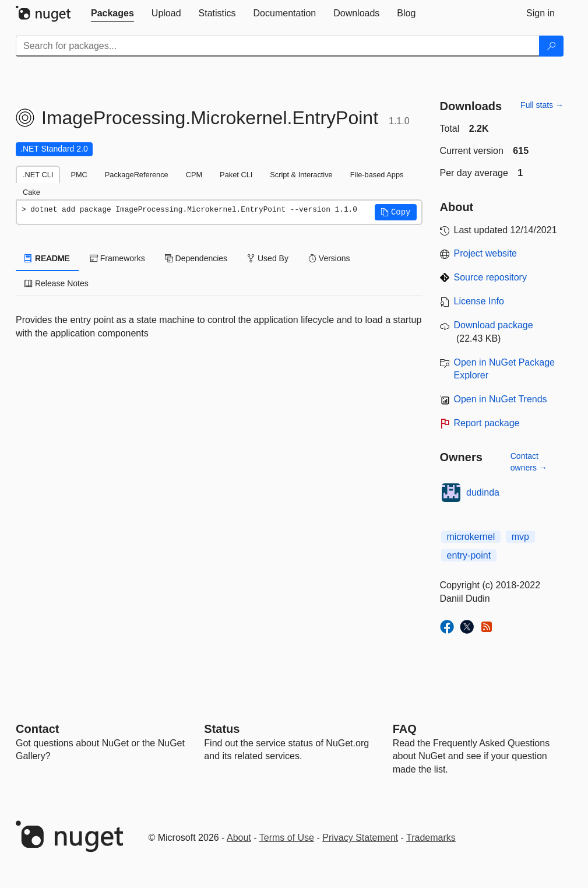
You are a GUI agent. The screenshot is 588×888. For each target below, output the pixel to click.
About (239, 838)
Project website (486, 253)
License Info (479, 301)
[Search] (551, 46)
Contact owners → (529, 462)
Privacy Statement (360, 838)
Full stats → (542, 105)
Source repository (490, 277)
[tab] (112, 13)
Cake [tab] (31, 192)
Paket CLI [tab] (236, 175)
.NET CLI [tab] (38, 175)
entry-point (469, 555)
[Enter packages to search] (278, 46)
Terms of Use (287, 838)
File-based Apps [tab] (377, 175)
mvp (520, 537)
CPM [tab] (194, 175)
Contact (37, 729)
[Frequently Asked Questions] (405, 729)
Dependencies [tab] (196, 258)
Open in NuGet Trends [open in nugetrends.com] (501, 399)
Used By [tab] (268, 258)
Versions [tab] (329, 258)
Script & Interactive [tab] (301, 175)
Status (222, 729)
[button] (396, 212)
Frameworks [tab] (117, 258)
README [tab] (47, 258)
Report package (487, 423)
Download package (494, 325)
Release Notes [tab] (57, 283)
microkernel (471, 537)
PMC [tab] (79, 175)
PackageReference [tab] (137, 175)
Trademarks (431, 838)
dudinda (483, 492)
